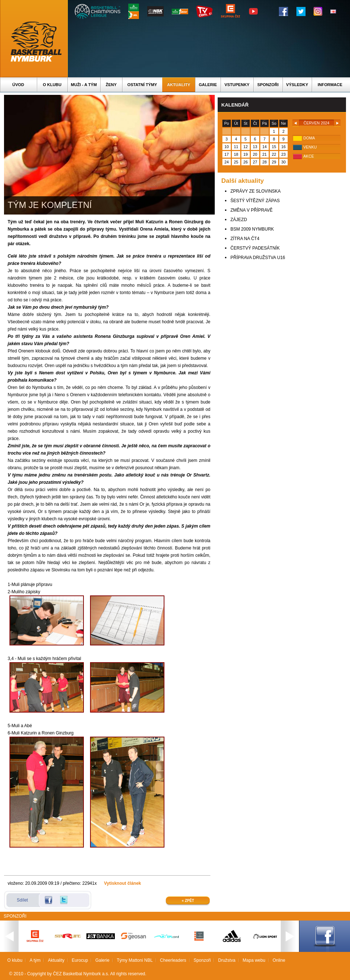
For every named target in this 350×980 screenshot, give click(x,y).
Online (279, 960)
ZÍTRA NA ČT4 (245, 239)
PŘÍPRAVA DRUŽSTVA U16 (258, 258)
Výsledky (297, 85)
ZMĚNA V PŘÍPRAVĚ (252, 210)
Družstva (227, 960)
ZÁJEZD (239, 220)
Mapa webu (254, 960)
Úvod (18, 85)
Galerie (208, 85)
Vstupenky (237, 85)
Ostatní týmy (142, 85)
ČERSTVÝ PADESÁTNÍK (255, 248)
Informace (330, 85)
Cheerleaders (173, 960)
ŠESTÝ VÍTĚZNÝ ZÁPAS (255, 201)
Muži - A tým (84, 85)
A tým (35, 960)
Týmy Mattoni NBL (135, 960)
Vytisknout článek (122, 883)
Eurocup (80, 960)
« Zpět (188, 901)
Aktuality (178, 85)
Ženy (111, 85)
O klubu (52, 85)
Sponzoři (268, 85)
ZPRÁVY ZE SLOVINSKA (256, 191)
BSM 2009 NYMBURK (252, 229)
